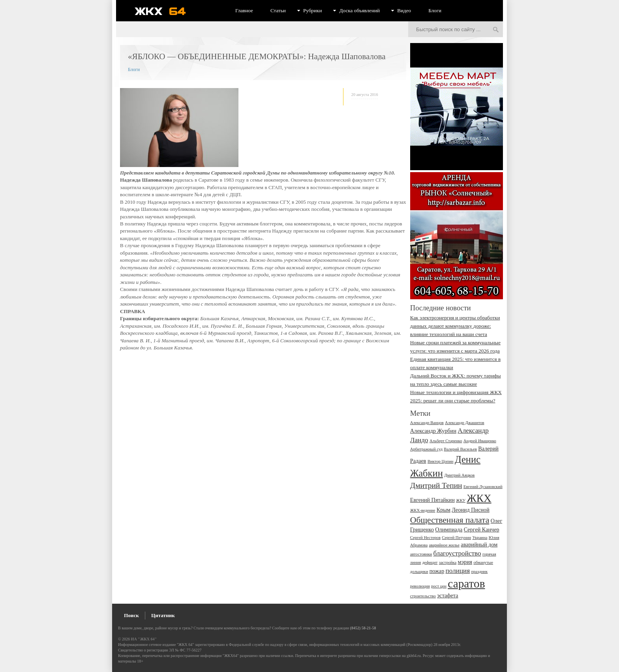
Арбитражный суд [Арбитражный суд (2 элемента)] (426, 449)
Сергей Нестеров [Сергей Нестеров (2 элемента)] (425, 538)
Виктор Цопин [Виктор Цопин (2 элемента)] (441, 461)
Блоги (435, 10)
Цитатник (163, 615)
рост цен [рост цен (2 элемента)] (439, 586)
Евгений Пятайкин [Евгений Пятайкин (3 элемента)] (432, 500)
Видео (404, 10)
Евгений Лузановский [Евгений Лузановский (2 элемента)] (483, 487)
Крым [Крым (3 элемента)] (444, 510)
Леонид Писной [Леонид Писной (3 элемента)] (471, 510)
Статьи (278, 10)
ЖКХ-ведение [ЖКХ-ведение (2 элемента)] (423, 510)
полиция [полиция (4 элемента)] (458, 571)
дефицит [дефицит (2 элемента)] (430, 562)
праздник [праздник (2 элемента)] (479, 572)
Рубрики (313, 10)
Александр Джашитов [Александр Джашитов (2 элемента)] (465, 423)
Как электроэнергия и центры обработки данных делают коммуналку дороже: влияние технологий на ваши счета (455, 326)
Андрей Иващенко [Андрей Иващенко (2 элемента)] (480, 441)
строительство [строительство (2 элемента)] (423, 596)
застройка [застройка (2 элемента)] (448, 562)
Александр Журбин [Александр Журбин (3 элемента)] (433, 431)
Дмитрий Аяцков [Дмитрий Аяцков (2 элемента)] (459, 475)
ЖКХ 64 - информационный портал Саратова (165, 11)
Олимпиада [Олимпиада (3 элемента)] (449, 529)
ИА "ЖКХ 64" (144, 639)
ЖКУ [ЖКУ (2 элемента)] (461, 500)
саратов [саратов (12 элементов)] (466, 584)
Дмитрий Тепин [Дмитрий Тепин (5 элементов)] (436, 485)
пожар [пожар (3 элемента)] (437, 571)
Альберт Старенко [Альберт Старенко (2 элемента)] (446, 441)
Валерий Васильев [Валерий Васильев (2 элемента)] (460, 449)
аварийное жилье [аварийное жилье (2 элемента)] (444, 545)
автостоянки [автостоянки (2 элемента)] (421, 554)
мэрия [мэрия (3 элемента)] (465, 562)
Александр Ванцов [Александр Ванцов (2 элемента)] (427, 423)
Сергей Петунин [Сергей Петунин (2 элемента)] (456, 538)
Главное (244, 10)
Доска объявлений (359, 10)
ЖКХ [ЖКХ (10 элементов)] (479, 498)
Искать (496, 30)
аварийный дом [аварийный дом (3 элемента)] (479, 544)
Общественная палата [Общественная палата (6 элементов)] (450, 520)
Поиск (131, 615)
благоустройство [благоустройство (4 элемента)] (457, 553)
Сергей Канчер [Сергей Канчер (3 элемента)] (482, 529)
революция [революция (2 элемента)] (420, 586)
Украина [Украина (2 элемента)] (480, 538)
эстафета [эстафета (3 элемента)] (447, 595)
